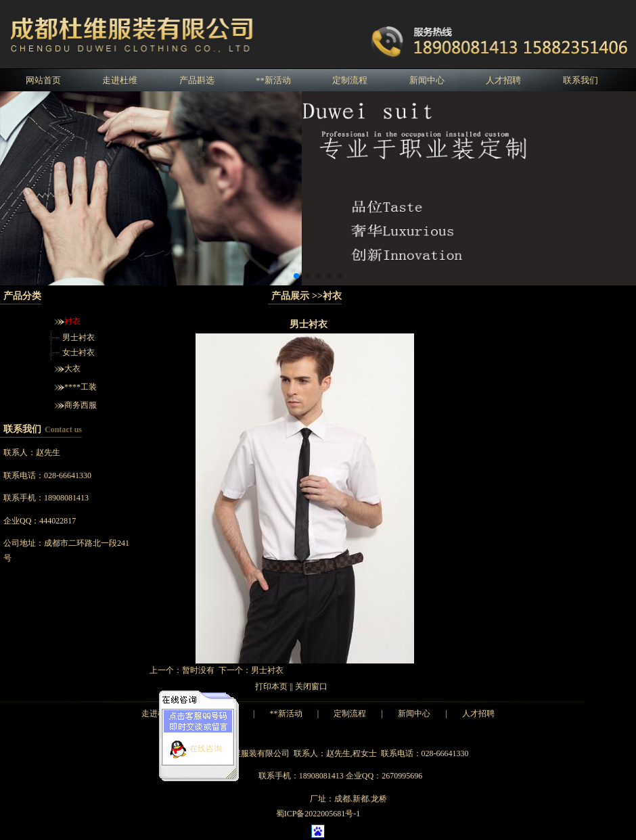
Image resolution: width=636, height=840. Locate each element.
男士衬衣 (78, 337)
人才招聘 (503, 80)
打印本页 (271, 686)
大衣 (72, 369)
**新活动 (273, 80)
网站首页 (43, 80)
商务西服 (81, 405)
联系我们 (581, 80)
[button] (296, 276)
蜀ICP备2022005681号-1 (318, 814)
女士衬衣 (78, 352)
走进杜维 (120, 80)
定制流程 (350, 80)
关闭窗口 (311, 686)
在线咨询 (206, 744)
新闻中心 (427, 80)
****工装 (81, 387)
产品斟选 (197, 80)
